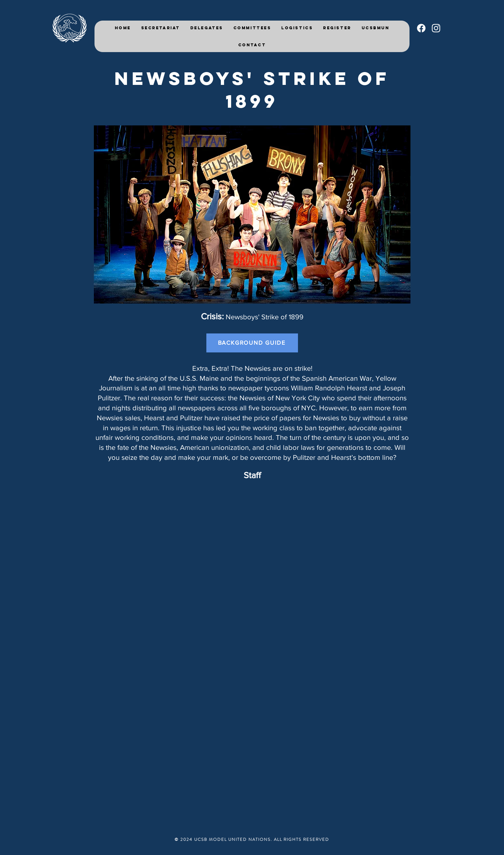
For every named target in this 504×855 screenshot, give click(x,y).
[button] (207, 28)
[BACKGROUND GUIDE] (252, 343)
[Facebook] (421, 28)
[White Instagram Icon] (436, 28)
